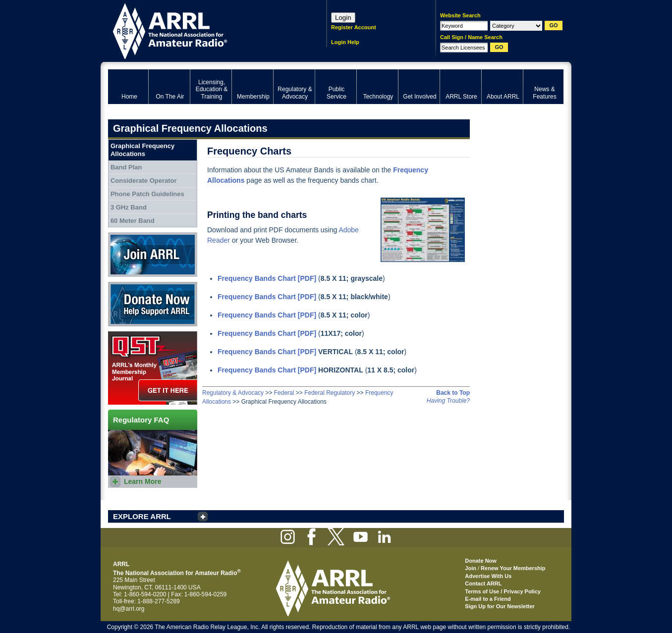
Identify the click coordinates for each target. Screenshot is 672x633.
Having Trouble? (448, 401)
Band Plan (126, 167)
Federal (284, 393)
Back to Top (453, 393)
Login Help (345, 42)
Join (471, 568)
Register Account (354, 27)
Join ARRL (153, 255)
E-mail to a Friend (488, 599)
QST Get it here (153, 368)
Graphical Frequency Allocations (142, 150)
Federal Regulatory (330, 393)
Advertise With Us (488, 576)
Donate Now (153, 304)
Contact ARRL (483, 583)
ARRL (204, 30)
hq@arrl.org (129, 609)
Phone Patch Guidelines (147, 194)
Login (343, 18)
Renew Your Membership (513, 568)
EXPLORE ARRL (142, 516)
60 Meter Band (133, 221)
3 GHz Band (129, 207)
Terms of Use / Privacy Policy (503, 591)
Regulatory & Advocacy (233, 393)
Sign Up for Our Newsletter (500, 606)
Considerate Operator (144, 181)
